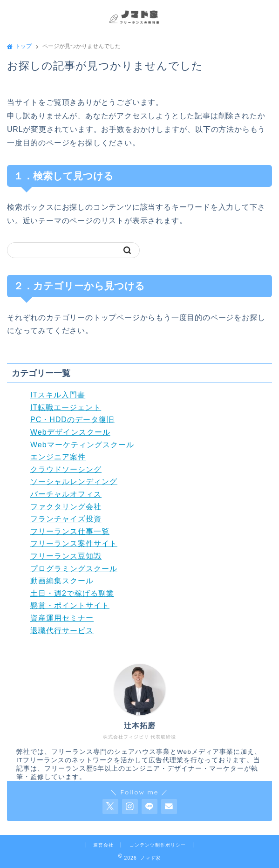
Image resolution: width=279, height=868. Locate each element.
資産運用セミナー (62, 618)
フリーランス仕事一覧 (70, 531)
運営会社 (103, 845)
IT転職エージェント (66, 407)
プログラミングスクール (74, 569)
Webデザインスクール (70, 432)
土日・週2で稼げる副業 (72, 593)
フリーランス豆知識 (66, 556)
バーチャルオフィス (66, 494)
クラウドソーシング (66, 469)
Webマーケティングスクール (82, 445)
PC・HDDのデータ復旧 (72, 420)
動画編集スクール (62, 581)
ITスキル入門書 (58, 395)
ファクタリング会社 (66, 507)
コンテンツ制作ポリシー (158, 845)
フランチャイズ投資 (66, 519)
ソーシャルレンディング (74, 482)
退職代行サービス (62, 631)
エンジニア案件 (58, 457)
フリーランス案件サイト (74, 543)
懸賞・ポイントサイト (70, 605)
